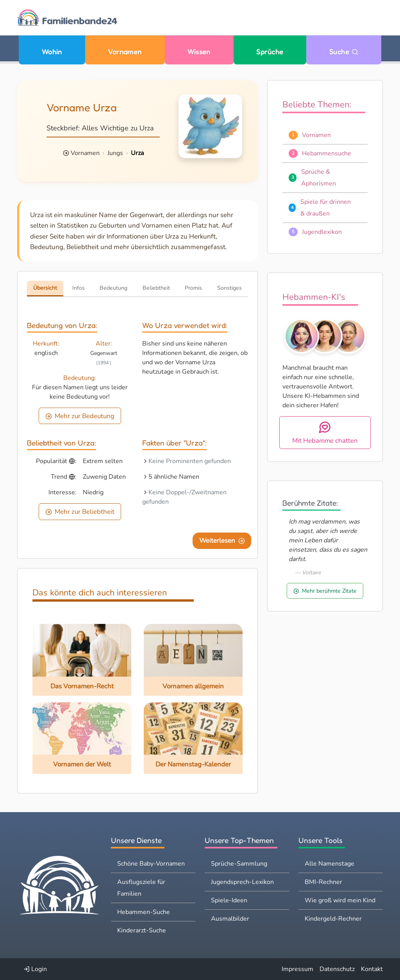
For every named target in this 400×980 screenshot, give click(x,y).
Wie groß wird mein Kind (340, 900)
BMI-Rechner (323, 882)
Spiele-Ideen (229, 900)
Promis (193, 288)
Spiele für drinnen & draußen (326, 208)
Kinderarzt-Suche (142, 930)
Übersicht (45, 288)
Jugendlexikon (322, 232)
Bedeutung (113, 288)
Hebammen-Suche (144, 912)
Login (35, 969)
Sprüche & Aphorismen (319, 178)
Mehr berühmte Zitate (325, 591)
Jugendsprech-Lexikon (242, 882)
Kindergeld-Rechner (333, 919)
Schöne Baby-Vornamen (151, 864)
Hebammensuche (327, 153)
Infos (79, 288)
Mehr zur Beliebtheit (80, 512)
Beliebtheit (156, 288)
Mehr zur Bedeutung (80, 416)
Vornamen (125, 52)
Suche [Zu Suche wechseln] (344, 52)
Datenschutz (337, 969)
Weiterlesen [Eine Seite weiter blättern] (222, 541)
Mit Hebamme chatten (325, 433)
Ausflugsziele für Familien (141, 888)
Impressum (297, 969)
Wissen (199, 52)
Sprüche (270, 52)
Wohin (52, 52)
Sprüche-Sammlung (239, 864)
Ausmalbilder (230, 919)
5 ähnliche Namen (174, 477)
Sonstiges (229, 288)
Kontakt (372, 969)
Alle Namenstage (329, 864)
